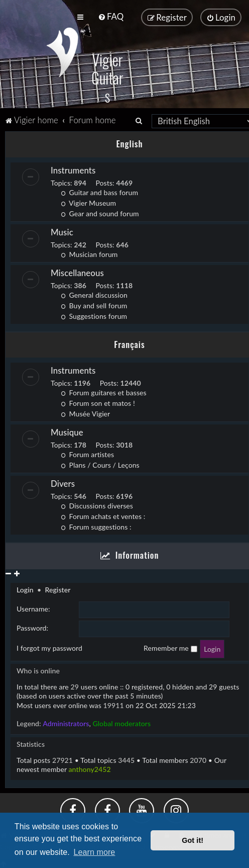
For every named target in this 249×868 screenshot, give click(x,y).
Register (57, 589)
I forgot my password (49, 647)
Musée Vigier (85, 413)
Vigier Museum (88, 202)
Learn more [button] (95, 852)
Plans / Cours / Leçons (100, 464)
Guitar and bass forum (99, 191)
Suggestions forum (94, 315)
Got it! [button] (193, 840)
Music (62, 231)
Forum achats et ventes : (103, 515)
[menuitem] (111, 16)
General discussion (94, 294)
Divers (63, 483)
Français (129, 343)
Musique (67, 431)
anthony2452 (90, 768)
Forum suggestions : (96, 526)
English (129, 143)
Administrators (66, 722)
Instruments (73, 169)
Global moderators (121, 722)
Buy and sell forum (94, 305)
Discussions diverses (97, 505)
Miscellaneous (77, 272)
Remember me (170, 647)
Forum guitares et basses (104, 392)
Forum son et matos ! (98, 402)
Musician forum (89, 253)
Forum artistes (87, 453)
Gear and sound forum (100, 212)
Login (25, 589)
